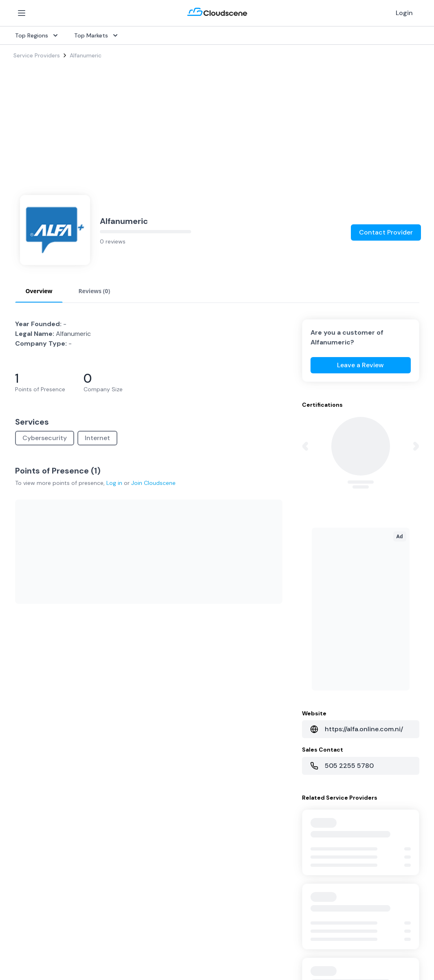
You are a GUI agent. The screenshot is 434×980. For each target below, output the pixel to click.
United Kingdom (35, 912)
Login (404, 13)
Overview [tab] (39, 273)
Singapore (27, 951)
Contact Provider (386, 214)
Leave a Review (360, 347)
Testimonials (168, 912)
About (298, 899)
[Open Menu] (22, 13)
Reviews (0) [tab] (94, 273)
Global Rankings (172, 899)
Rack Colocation (35, 819)
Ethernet (25, 832)
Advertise (302, 832)
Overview (163, 780)
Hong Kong (28, 964)
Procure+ (163, 806)
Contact (301, 925)
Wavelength (29, 845)
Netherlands (30, 938)
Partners (301, 912)
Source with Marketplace (185, 793)
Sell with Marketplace (318, 806)
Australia (25, 925)
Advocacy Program (177, 925)
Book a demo (169, 951)
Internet (97, 420)
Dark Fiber (27, 806)
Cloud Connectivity (39, 858)
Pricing (298, 819)
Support (162, 938)
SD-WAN (25, 780)
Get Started (306, 793)
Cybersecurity (45, 420)
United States (32, 899)
